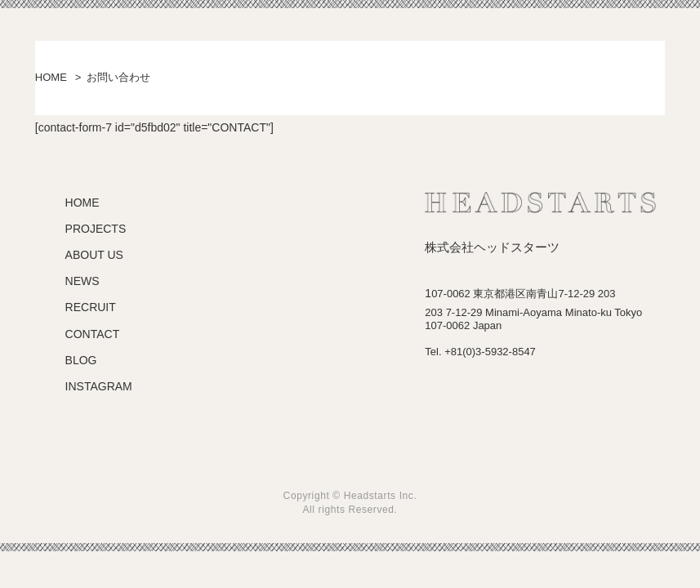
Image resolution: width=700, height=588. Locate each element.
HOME (51, 77)
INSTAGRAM (99, 386)
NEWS (82, 281)
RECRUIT (91, 307)
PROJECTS (96, 229)
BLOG (81, 360)
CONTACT (93, 334)
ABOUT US (94, 255)
